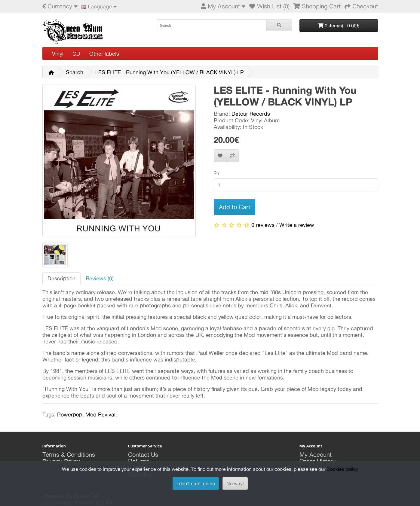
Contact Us (143, 454)
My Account (316, 454)
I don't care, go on (196, 483)
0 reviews (263, 225)
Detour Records (251, 114)
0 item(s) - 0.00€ (339, 26)
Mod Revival (100, 414)
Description (61, 278)
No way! (235, 483)
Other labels (104, 53)
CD (76, 53)
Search (75, 72)
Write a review (297, 225)
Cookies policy (342, 469)
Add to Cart (235, 207)
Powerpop (70, 414)
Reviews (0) (100, 278)
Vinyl (58, 53)
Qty (217, 173)
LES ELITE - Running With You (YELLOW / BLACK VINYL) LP (170, 72)
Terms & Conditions (69, 454)
